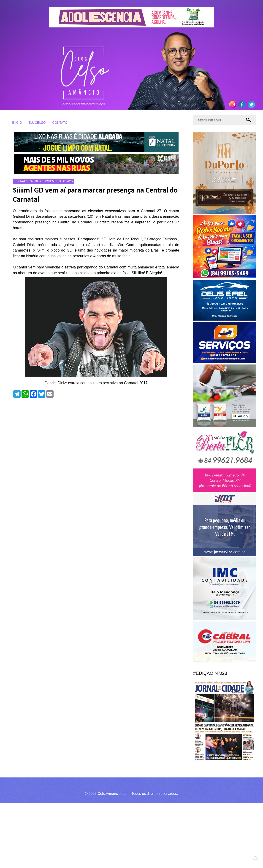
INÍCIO (17, 123)
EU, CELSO (37, 123)
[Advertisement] (128, 835)
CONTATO (60, 123)
